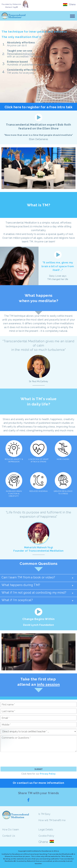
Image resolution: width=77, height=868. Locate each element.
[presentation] (24, 759)
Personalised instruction (21, 54)
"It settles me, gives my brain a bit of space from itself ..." (58, 266)
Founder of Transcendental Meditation (38, 551)
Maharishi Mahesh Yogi (39, 547)
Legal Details (46, 830)
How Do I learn (11, 830)
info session (48, 684)
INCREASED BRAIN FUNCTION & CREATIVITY (14, 494)
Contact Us (9, 836)
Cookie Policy (46, 836)
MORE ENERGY (63, 459)
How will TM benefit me (52, 820)
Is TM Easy (44, 814)
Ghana (72, 4)
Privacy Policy (48, 774)
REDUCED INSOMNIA (38, 491)
